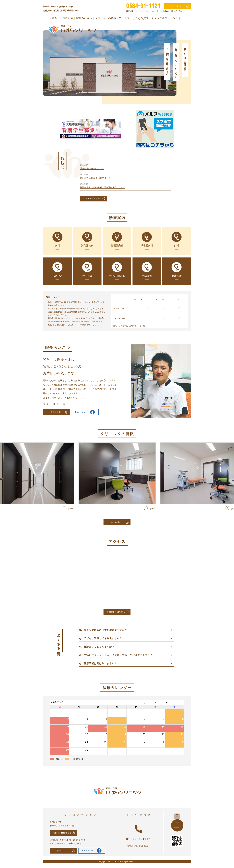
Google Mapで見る (116, 612)
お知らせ (55, 18)
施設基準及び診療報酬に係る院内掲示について (103, 187)
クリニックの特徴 (106, 18)
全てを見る (116, 522)
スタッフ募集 (159, 18)
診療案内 (68, 18)
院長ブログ (56, 412)
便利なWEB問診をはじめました (95, 178)
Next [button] (198, 54)
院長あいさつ (84, 18)
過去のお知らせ (93, 199)
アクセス (124, 18)
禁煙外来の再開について (92, 169)
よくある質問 (141, 18)
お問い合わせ (177, 6)
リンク (174, 18)
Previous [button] (37, 54)
